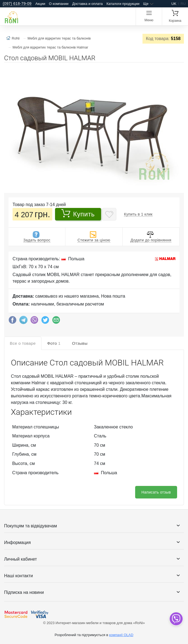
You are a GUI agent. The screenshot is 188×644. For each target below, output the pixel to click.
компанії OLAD (121, 635)
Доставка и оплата (87, 4)
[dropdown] (176, 619)
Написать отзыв (156, 492)
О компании (59, 4)
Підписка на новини (24, 592)
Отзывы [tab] (80, 343)
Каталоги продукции (123, 4)
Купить (78, 213)
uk (174, 4)
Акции (40, 4)
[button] (179, 69)
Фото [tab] (54, 343)
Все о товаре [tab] (23, 343)
